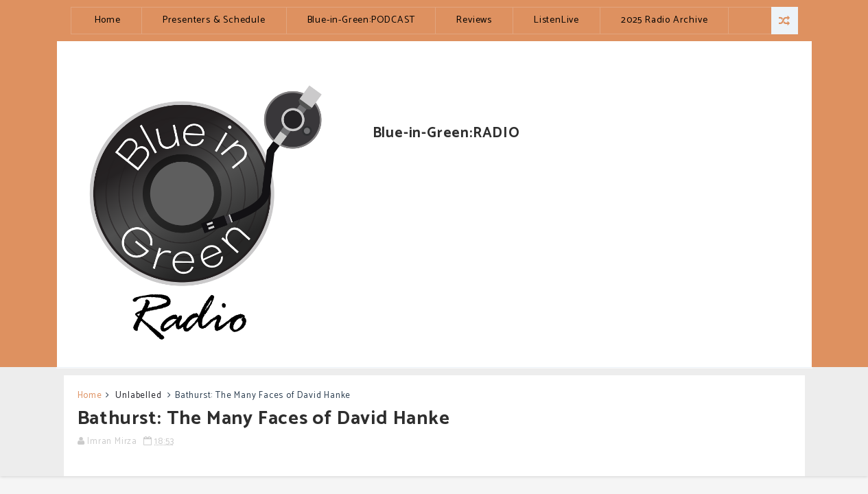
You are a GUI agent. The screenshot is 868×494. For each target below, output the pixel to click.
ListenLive (556, 20)
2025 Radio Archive (664, 20)
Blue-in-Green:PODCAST (361, 20)
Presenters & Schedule (214, 20)
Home (108, 20)
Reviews (474, 20)
